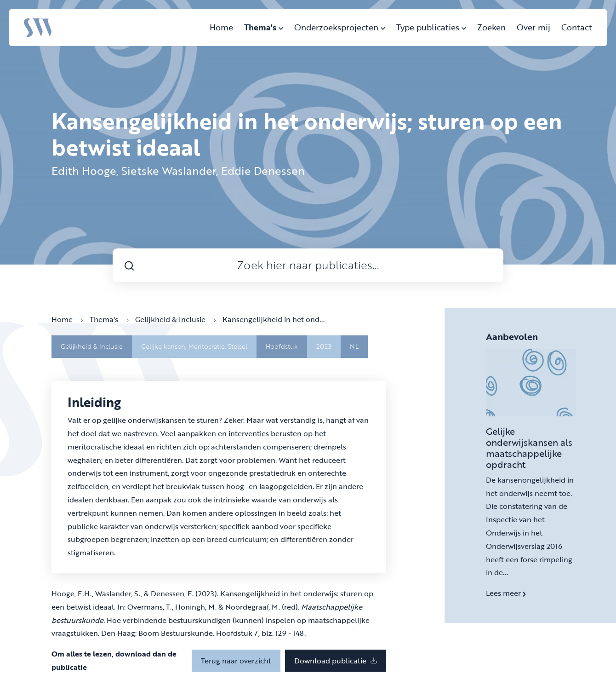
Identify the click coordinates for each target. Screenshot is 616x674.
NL (354, 346)
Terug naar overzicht (236, 661)
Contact (577, 27)
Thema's (264, 27)
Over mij (533, 27)
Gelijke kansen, (165, 346)
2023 (324, 346)
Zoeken (491, 27)
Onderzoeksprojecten (340, 27)
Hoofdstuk (282, 346)
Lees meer (506, 593)
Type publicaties (431, 27)
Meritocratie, (208, 346)
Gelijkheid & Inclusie (176, 319)
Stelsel (238, 346)
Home (221, 27)
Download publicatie (336, 661)
